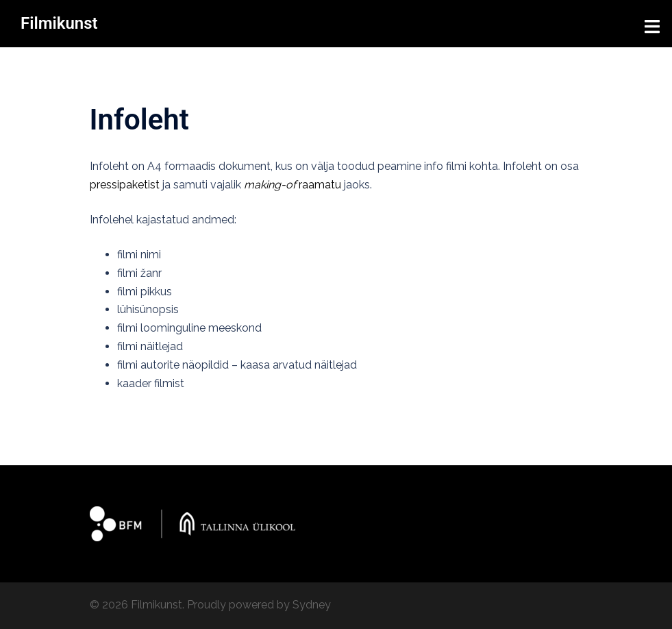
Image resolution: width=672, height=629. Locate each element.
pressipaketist (125, 185)
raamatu (293, 185)
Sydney (312, 605)
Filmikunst (59, 23)
